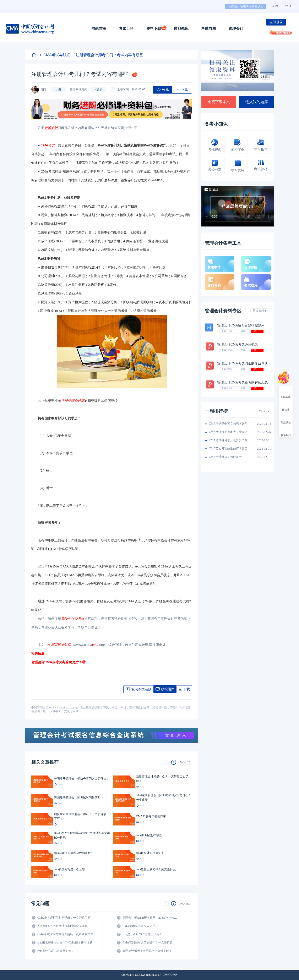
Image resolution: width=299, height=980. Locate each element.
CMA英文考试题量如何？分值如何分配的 (230, 449)
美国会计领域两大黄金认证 (246, 6)
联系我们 (286, 432)
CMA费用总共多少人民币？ (140, 926)
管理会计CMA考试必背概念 (238, 344)
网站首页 (99, 29)
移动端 (286, 406)
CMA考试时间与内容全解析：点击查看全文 (65, 934)
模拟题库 (181, 29)
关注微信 (286, 419)
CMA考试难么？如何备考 (225, 457)
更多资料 (259, 311)
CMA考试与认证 (55, 55)
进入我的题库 (257, 102)
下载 (254, 331)
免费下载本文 (219, 102)
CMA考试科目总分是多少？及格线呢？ (230, 440)
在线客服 (286, 393)
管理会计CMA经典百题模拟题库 (241, 325)
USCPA (274, 6)
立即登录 (276, 22)
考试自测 (208, 29)
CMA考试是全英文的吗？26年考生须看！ (230, 424)
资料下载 (154, 29)
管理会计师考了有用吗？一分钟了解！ (147, 951)
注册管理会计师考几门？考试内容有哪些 (108, 55)
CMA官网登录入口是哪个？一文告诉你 (148, 943)
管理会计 (236, 29)
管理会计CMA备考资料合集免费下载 (58, 662)
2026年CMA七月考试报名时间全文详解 (62, 926)
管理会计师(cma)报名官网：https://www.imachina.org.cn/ (151, 918)
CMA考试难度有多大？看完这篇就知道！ (230, 432)
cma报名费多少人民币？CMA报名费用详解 (65, 943)
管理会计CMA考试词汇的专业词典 (243, 363)
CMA (288, 6)
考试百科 (126, 29)
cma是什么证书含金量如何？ (56, 951)
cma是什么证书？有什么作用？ (142, 934)
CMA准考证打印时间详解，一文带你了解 (64, 918)
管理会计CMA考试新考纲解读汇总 (243, 382)
